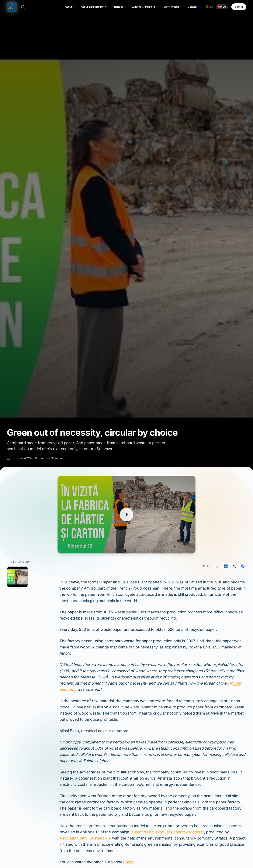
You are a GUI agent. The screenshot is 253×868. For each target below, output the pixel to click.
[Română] (209, 7)
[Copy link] (217, 566)
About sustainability (94, 7)
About (71, 7)
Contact (193, 7)
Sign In (239, 7)
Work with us (174, 7)
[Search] (23, 7)
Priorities (120, 7)
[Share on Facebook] (243, 566)
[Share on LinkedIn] (226, 566)
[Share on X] (234, 566)
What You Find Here (145, 7)
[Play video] (127, 515)
